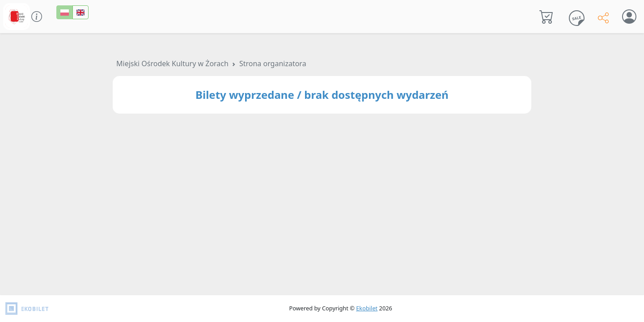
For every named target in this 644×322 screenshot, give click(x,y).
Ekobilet (367, 308)
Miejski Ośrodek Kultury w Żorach (172, 64)
